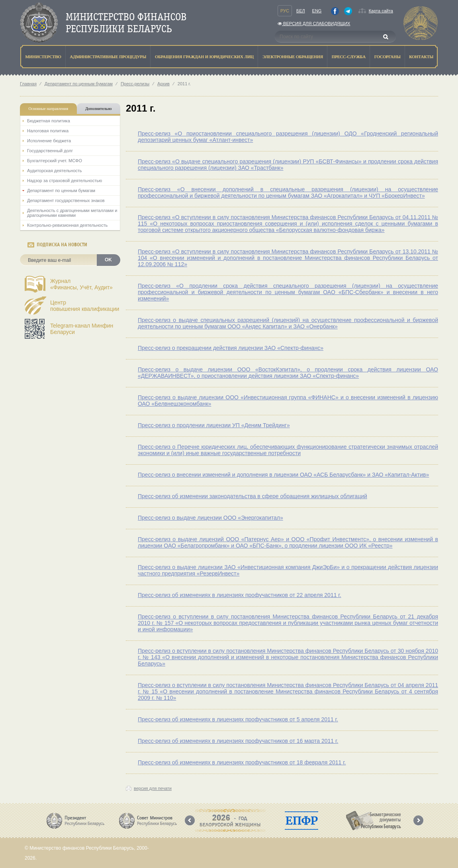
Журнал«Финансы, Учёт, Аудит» (81, 284)
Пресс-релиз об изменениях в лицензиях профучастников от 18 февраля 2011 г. (242, 762)
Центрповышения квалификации (85, 306)
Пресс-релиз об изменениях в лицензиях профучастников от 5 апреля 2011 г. (238, 719)
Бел (301, 11)
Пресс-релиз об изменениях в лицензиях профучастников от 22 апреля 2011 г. (240, 595)
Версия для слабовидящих (314, 24)
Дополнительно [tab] (98, 109)
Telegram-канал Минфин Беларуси (82, 329)
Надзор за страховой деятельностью (65, 181)
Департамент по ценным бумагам (79, 84)
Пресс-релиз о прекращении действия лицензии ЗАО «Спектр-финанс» (231, 348)
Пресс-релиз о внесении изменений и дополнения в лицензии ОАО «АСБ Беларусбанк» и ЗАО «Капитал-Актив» (283, 475)
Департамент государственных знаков (66, 200)
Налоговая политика (48, 131)
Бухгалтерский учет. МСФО (55, 161)
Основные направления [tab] (49, 109)
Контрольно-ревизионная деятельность (67, 225)
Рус (285, 11)
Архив (163, 84)
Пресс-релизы (135, 84)
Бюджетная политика (49, 121)
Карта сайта (381, 11)
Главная (28, 84)
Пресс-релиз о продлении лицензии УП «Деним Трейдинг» (214, 425)
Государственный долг (50, 151)
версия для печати (153, 788)
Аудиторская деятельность (55, 171)
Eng (317, 11)
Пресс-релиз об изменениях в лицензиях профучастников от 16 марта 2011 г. (238, 741)
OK (108, 260)
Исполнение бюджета (49, 141)
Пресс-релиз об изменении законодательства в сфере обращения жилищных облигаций (252, 496)
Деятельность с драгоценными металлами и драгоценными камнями (72, 213)
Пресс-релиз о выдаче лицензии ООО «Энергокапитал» (210, 518)
